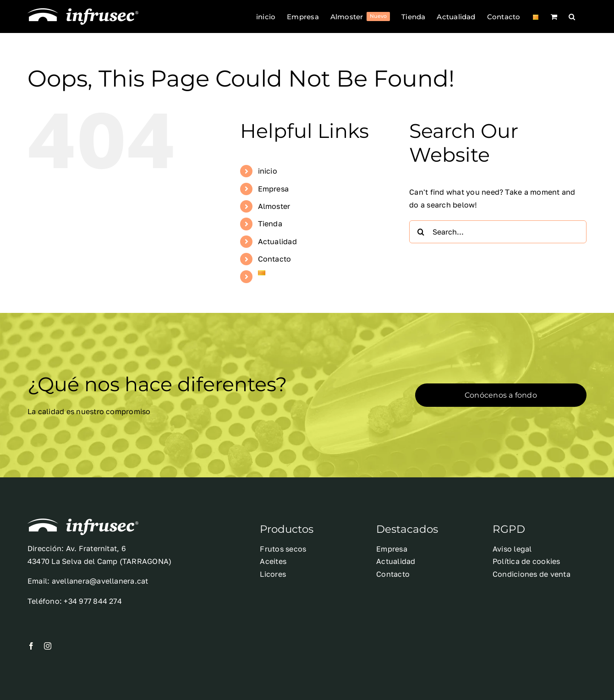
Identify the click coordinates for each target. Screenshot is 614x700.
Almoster (274, 206)
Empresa (274, 189)
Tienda (270, 224)
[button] (572, 16)
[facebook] (31, 646)
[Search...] (498, 232)
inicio (268, 171)
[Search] (421, 232)
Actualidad (277, 241)
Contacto (275, 259)
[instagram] (48, 646)
